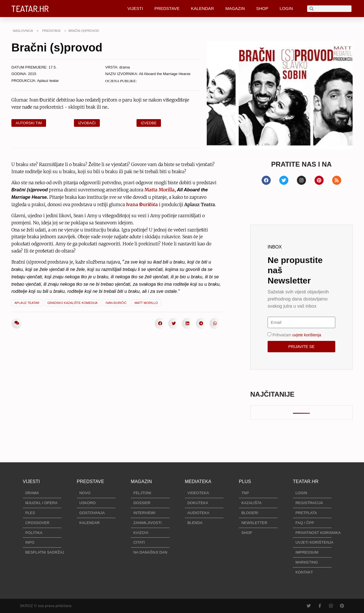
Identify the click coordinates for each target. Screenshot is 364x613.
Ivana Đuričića (142, 204)
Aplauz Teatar (27, 303)
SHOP (262, 8)
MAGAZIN (235, 8)
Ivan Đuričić (116, 303)
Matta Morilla (160, 190)
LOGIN (286, 8)
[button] (160, 323)
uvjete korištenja (307, 335)
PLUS (245, 482)
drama (125, 67)
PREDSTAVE (167, 8)
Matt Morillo (146, 303)
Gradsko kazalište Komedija (73, 303)
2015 (32, 74)
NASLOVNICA (23, 31)
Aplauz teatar (48, 81)
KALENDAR (203, 8)
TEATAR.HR (30, 9)
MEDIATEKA (198, 482)
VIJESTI (135, 8)
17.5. (53, 67)
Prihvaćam (297, 335)
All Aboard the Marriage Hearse (165, 74)
